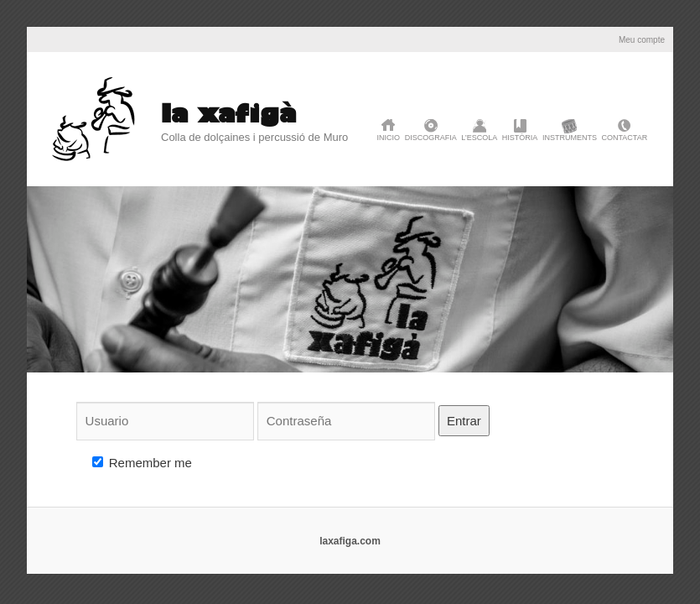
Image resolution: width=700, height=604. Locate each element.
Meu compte (642, 40)
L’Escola (479, 138)
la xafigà (228, 113)
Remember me (142, 463)
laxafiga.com (350, 541)
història (520, 138)
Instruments (570, 138)
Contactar (625, 138)
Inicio (389, 138)
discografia (431, 138)
